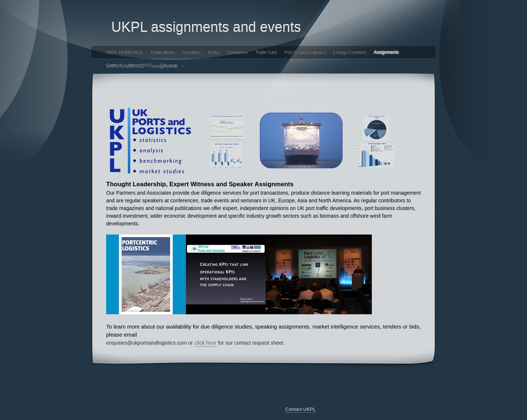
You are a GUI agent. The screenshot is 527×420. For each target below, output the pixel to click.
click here (205, 343)
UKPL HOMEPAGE (125, 52)
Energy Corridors (350, 52)
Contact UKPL (300, 409)
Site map (169, 65)
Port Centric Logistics (305, 52)
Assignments (386, 52)
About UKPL (141, 65)
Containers (237, 52)
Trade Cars (266, 52)
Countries (191, 52)
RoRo (214, 52)
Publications (163, 52)
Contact (114, 65)
